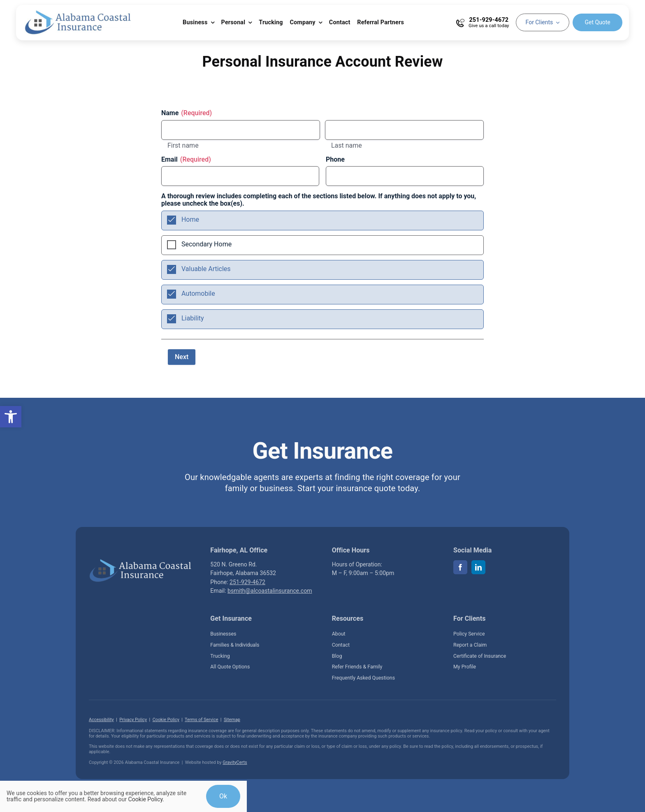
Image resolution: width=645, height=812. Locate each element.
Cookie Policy (166, 720)
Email (186, 160)
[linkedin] (478, 567)
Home (190, 219)
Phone (335, 160)
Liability (193, 318)
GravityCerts (235, 762)
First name (183, 146)
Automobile (198, 293)
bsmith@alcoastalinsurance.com (270, 591)
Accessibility (101, 720)
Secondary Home (206, 244)
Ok (223, 796)
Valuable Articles (206, 269)
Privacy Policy (133, 720)
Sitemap (232, 720)
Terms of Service (201, 720)
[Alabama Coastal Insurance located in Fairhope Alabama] (140, 562)
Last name (347, 146)
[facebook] (460, 567)
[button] (11, 417)
